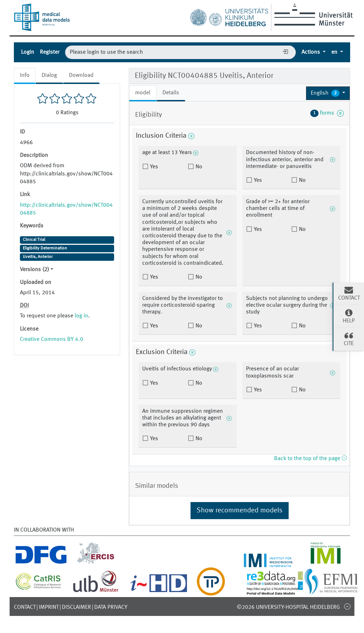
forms (327, 113)
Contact (25, 607)
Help (349, 316)
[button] (328, 93)
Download (81, 75)
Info (25, 75)
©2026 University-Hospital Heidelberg (288, 607)
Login (28, 52)
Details (171, 93)
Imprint (49, 607)
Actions (311, 52)
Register (50, 52)
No (198, 167)
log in (81, 316)
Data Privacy (111, 607)
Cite (349, 339)
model (143, 93)
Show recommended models (240, 511)
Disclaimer (76, 607)
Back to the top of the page (310, 459)
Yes (153, 167)
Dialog (49, 75)
